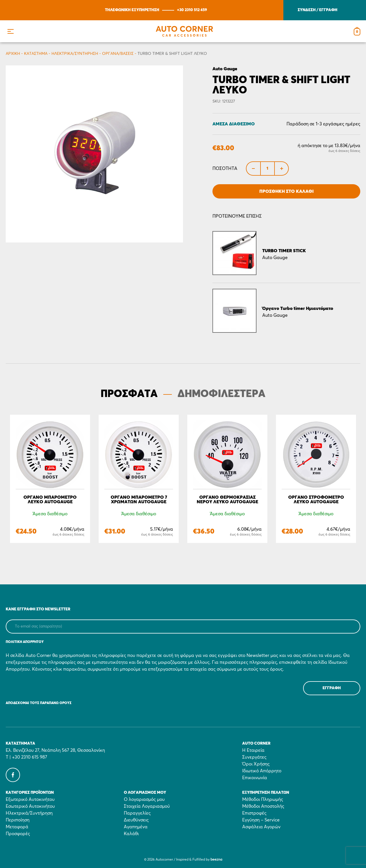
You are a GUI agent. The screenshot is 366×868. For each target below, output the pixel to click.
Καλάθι (131, 834)
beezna (216, 860)
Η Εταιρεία (253, 750)
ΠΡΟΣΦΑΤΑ (129, 394)
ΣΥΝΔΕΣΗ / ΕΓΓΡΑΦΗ (318, 10)
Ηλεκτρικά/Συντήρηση (75, 54)
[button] (10, 31)
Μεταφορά (17, 827)
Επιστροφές (254, 813)
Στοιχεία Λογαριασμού (147, 806)
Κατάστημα (36, 54)
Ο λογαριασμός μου (144, 799)
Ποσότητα (225, 169)
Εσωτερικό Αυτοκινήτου (30, 806)
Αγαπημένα (136, 827)
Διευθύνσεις (136, 820)
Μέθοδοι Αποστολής (263, 806)
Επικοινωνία (255, 778)
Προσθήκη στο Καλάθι (287, 191)
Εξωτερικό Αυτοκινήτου (30, 799)
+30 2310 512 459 (192, 10)
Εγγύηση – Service (261, 820)
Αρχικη (13, 54)
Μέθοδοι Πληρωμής (263, 799)
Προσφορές (18, 834)
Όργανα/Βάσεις (118, 54)
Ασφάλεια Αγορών (261, 827)
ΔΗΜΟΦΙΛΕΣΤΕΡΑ (221, 394)
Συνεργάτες (254, 757)
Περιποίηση (18, 820)
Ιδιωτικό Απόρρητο (262, 771)
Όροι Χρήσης (256, 764)
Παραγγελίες (137, 813)
